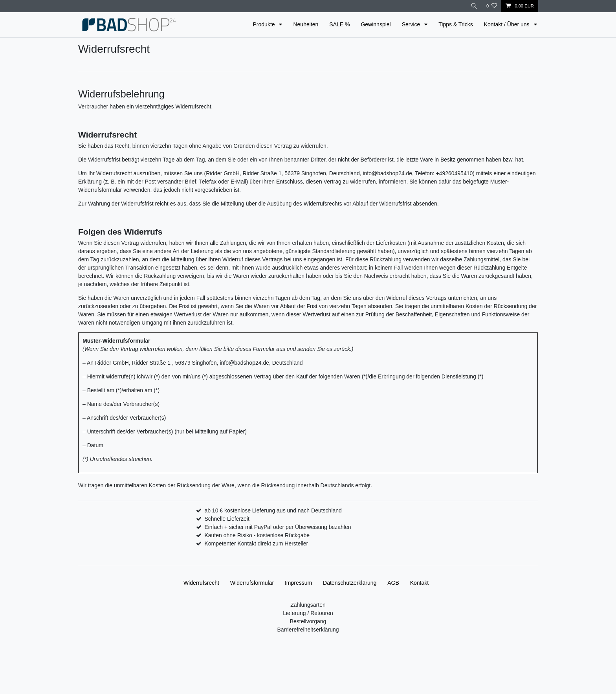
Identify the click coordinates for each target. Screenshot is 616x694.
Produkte (265, 24)
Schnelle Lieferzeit (227, 519)
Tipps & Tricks (456, 24)
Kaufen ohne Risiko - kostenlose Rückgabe (257, 535)
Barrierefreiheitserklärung (308, 630)
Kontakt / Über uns (508, 24)
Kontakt (419, 583)
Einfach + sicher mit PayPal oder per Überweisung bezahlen (278, 527)
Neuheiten (306, 24)
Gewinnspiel (376, 24)
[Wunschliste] (492, 6)
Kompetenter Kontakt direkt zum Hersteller (256, 543)
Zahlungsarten (308, 605)
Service (412, 24)
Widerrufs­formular (252, 583)
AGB (393, 583)
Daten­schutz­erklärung (350, 583)
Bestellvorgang (308, 621)
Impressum (298, 583)
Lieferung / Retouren (308, 613)
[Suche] (474, 6)
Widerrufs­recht (201, 583)
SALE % (339, 24)
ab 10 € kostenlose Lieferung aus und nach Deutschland (273, 510)
